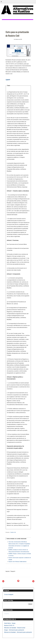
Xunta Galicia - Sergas (10, 623)
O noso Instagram (9, 594)
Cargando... (7, 614)
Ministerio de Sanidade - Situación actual (15, 628)
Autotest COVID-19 (9, 625)
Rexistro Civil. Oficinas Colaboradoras (17, 562)
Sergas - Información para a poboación (14, 630)
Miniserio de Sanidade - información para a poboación (18, 632)
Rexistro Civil (13, 532)
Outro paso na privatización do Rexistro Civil (17, 34)
